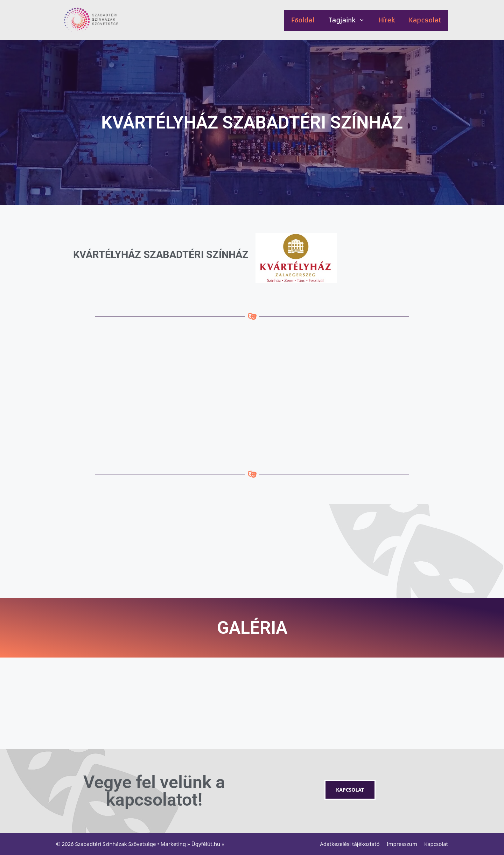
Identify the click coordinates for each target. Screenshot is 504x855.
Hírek (387, 20)
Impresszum (402, 844)
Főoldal (303, 20)
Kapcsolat (425, 20)
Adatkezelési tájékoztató (350, 844)
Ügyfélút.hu (206, 844)
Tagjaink (350, 20)
